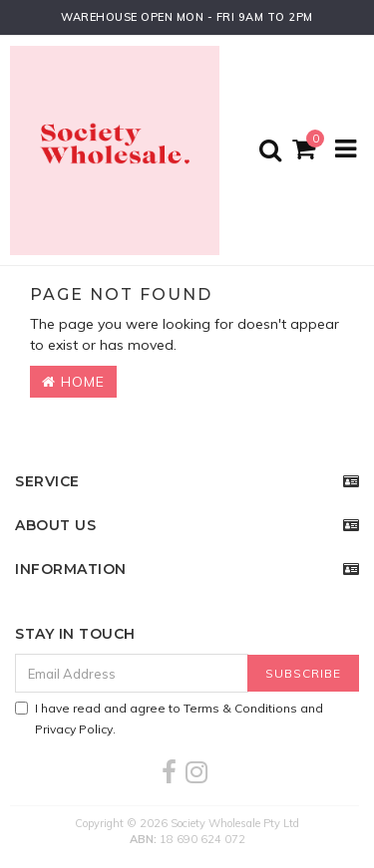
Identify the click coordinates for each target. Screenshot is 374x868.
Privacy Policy (74, 729)
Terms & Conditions (240, 708)
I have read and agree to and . (169, 719)
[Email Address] (132, 673)
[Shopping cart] (307, 150)
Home (73, 382)
